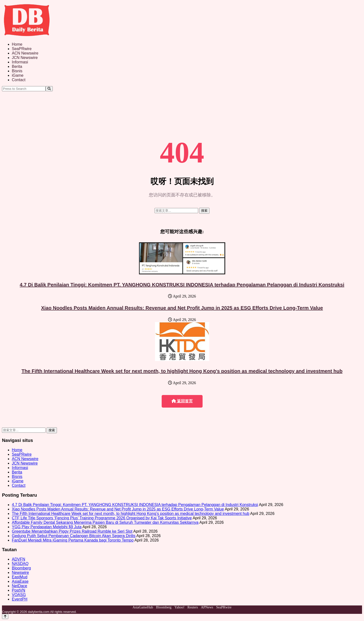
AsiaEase (20, 581)
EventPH (20, 599)
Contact (19, 80)
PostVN (18, 590)
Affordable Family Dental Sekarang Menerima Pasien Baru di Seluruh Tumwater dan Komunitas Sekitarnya (105, 522)
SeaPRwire (22, 49)
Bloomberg (21, 568)
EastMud (20, 577)
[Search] (49, 89)
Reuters (193, 607)
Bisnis (17, 71)
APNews (207, 607)
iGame (18, 75)
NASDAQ (20, 564)
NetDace (19, 586)
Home (17, 44)
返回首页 (182, 401)
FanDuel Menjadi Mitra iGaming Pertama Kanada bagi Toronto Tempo (73, 540)
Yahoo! (180, 607)
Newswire (20, 573)
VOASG (19, 595)
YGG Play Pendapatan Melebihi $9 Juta (47, 527)
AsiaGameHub (143, 607)
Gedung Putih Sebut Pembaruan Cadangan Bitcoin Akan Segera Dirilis (74, 536)
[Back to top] (5, 616)
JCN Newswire (25, 58)
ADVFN (18, 559)
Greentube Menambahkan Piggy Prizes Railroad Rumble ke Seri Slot (72, 531)
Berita (17, 66)
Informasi (20, 62)
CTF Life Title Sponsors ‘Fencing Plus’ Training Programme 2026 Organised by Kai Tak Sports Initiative (102, 518)
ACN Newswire (25, 53)
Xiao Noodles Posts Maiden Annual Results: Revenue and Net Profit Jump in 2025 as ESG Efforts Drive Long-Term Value (182, 308)
